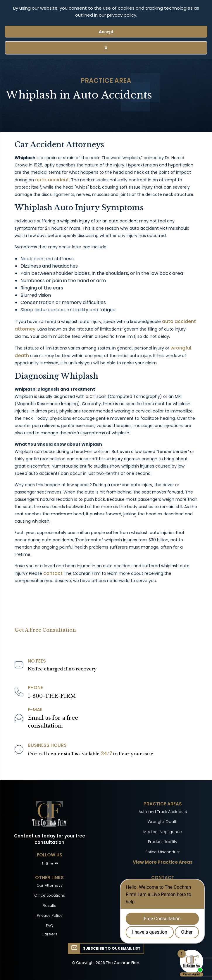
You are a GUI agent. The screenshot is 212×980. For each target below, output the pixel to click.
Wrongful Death (163, 822)
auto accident (52, 180)
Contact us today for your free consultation (50, 839)
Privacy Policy (50, 915)
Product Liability (163, 842)
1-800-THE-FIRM (52, 696)
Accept (106, 32)
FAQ (50, 926)
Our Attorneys (50, 885)
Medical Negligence (163, 832)
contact (53, 573)
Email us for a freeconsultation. (53, 722)
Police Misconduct (163, 852)
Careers (49, 934)
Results (49, 906)
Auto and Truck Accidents (163, 812)
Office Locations (50, 895)
